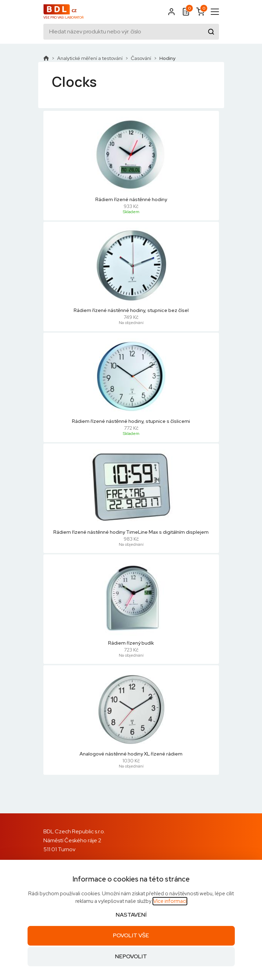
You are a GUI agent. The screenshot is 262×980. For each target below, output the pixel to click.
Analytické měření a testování (90, 58)
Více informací (170, 901)
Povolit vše (131, 935)
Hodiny (167, 58)
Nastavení (131, 915)
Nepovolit (131, 956)
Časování (141, 58)
